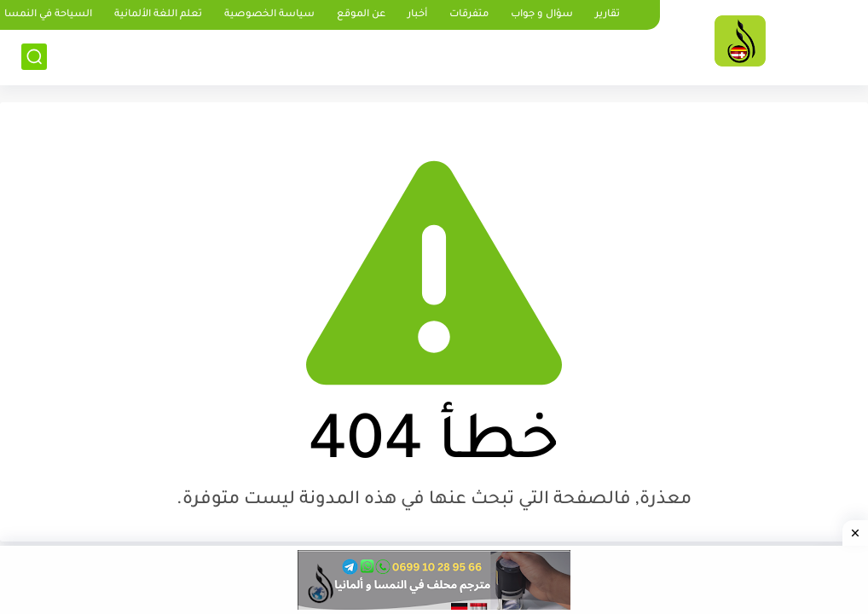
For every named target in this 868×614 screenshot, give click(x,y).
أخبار (417, 15)
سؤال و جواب (542, 15)
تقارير (608, 15)
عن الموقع (361, 15)
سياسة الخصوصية (269, 15)
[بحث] (34, 57)
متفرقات (469, 15)
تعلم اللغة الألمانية (158, 15)
